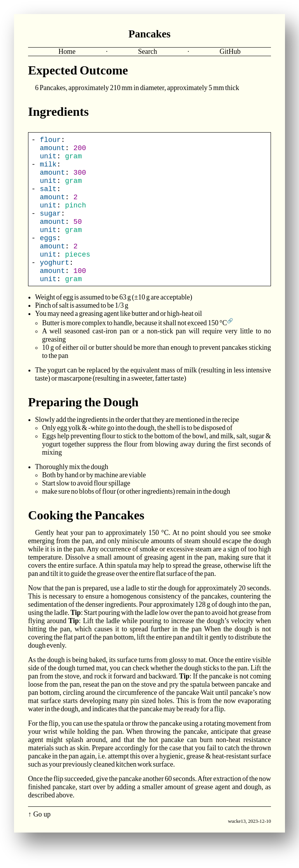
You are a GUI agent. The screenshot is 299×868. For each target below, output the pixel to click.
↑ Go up (39, 836)
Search (148, 51)
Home (67, 51)
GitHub (230, 51)
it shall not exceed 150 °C (193, 344)
